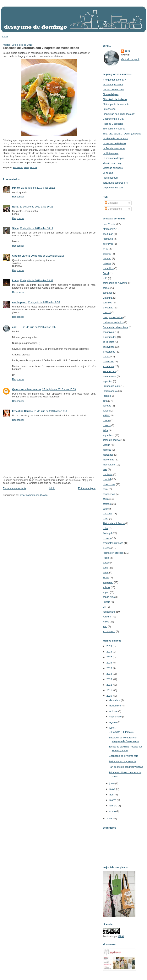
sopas (106, 592)
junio (112, 783)
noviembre (115, 706)
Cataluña (108, 298)
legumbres (108, 435)
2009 (110, 818)
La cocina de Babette (114, 143)
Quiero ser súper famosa (27, 389)
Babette (107, 254)
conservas (108, 332)
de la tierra (108, 342)
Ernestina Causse (22, 411)
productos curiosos (113, 543)
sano (26, 167)
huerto (106, 420)
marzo (113, 800)
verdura (33, 167)
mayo (113, 789)
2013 (110, 679)
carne (106, 288)
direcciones (109, 352)
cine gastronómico (113, 317)
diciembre (115, 700)
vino (105, 626)
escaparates (109, 376)
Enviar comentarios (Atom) (33, 495)
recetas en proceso (113, 553)
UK (104, 607)
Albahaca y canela (113, 84)
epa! (15, 327)
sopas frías (109, 597)
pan (105, 489)
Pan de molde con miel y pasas (126, 767)
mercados (108, 455)
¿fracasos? (109, 229)
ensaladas (18, 167)
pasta (106, 499)
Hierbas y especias (113, 124)
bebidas (107, 263)
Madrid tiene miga (112, 163)
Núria (15, 207)
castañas (108, 293)
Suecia (106, 602)
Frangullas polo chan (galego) (119, 114)
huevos (107, 425)
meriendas (108, 460)
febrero (114, 806)
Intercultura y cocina (114, 129)
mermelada (109, 465)
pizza (106, 519)
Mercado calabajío (113, 168)
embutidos (108, 362)
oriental (107, 479)
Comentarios (113, 209)
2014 (110, 674)
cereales (107, 303)
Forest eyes (109, 109)
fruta (105, 401)
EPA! (121, 936)
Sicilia (106, 577)
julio (112, 728)
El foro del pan (111, 94)
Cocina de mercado (113, 89)
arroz (105, 249)
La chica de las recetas (115, 138)
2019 (110, 646)
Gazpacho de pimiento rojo (123, 756)
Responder (18, 197)
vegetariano (109, 612)
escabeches (109, 371)
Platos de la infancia (114, 523)
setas (106, 572)
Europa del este (111, 386)
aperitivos (108, 244)
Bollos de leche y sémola (122, 761)
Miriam (16, 188)
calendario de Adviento (115, 283)
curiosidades (110, 337)
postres (107, 538)
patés (106, 509)
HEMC (106, 415)
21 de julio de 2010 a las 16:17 (40, 327)
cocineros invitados (113, 322)
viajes (106, 622)
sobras (106, 587)
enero (113, 811)
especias (107, 381)
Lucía (15, 280)
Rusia (106, 558)
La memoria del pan (114, 158)
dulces (106, 356)
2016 (110, 663)
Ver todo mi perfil (130, 59)
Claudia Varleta (21, 256)
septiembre (116, 717)
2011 (110, 690)
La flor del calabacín (114, 148)
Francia (107, 396)
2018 (110, 652)
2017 (110, 657)
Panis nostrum (110, 178)
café (105, 278)
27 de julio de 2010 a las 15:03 (59, 389)
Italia (105, 430)
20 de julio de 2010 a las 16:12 (38, 188)
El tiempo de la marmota (116, 104)
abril (112, 795)
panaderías (109, 494)
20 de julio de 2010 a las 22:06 (48, 256)
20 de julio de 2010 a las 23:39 (36, 280)
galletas (107, 406)
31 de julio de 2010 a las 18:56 (51, 411)
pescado (107, 514)
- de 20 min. (109, 224)
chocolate (108, 308)
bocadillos (108, 268)
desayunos (109, 347)
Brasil (106, 273)
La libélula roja (111, 153)
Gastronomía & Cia (113, 119)
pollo (105, 528)
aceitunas (108, 234)
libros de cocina (111, 440)
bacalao (107, 258)
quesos (107, 548)
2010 (110, 696)
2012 (110, 685)
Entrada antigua (87, 488)
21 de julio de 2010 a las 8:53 (44, 302)
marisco (107, 450)
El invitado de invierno (115, 99)
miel (105, 469)
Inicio (5, 37)
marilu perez (19, 302)
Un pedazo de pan (113, 188)
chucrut (107, 312)
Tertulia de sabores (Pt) (115, 183)
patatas (107, 504)
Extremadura (110, 391)
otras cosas (109, 484)
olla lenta (108, 474)
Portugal (107, 533)
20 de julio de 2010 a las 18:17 (36, 228)
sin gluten (108, 582)
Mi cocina (108, 173)
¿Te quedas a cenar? (114, 80)
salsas (106, 563)
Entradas (111, 203)
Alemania (108, 239)
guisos (106, 411)
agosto (113, 722)
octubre (114, 711)
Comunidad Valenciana (115, 327)
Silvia (15, 228)
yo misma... (109, 631)
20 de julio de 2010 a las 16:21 (36, 207)
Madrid (106, 445)
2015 (110, 668)
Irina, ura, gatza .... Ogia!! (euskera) (122, 134)
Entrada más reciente (15, 488)
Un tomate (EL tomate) (121, 732)
